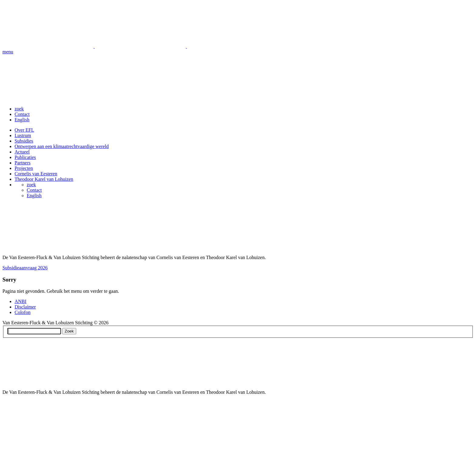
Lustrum (23, 135)
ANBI (20, 301)
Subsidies (24, 141)
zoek (19, 109)
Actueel (22, 152)
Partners (22, 163)
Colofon (22, 312)
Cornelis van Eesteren (36, 174)
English (22, 120)
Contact (22, 114)
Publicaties (25, 157)
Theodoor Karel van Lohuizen (44, 179)
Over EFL (24, 130)
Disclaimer (25, 307)
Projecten (24, 168)
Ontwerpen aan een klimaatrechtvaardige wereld (62, 146)
